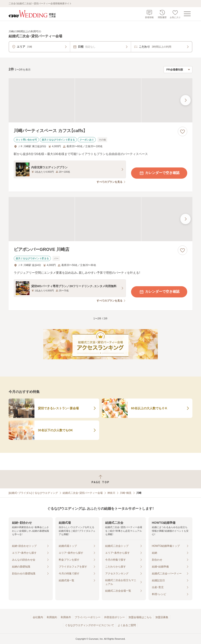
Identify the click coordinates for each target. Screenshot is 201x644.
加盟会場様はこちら (140, 617)
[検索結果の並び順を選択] (178, 70)
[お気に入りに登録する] (182, 131)
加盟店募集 (162, 617)
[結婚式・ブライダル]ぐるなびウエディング (33, 493)
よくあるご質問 (127, 625)
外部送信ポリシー (114, 617)
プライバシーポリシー (88, 617)
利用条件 (66, 617)
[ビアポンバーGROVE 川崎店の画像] (100, 219)
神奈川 (111, 493)
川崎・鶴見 (126, 493)
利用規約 (52, 617)
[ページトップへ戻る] (100, 479)
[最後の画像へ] (186, 100)
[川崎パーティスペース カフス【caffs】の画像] (100, 100)
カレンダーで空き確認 (159, 173)
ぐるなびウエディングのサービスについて (90, 625)
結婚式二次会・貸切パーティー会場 (83, 493)
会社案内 (38, 617)
